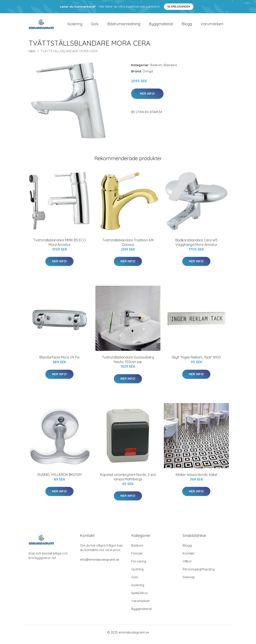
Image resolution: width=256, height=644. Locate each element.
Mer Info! (147, 98)
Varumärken (212, 26)
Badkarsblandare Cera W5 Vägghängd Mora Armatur (196, 247)
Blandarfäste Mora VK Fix (59, 362)
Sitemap (189, 581)
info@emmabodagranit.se (100, 564)
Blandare (170, 69)
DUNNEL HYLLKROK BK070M (59, 479)
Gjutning (137, 573)
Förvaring (139, 566)
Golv (95, 26)
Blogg (187, 26)
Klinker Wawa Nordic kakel (196, 479)
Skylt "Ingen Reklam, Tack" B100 (196, 362)
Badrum (156, 69)
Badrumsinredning (124, 26)
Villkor (187, 566)
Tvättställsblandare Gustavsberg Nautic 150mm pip (128, 364)
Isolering (75, 26)
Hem (32, 55)
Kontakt (189, 558)
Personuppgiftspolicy (199, 573)
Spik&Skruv (140, 597)
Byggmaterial (161, 26)
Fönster (137, 558)
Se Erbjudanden (179, 7)
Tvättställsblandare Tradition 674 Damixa (128, 247)
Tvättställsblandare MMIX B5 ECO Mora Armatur (60, 247)
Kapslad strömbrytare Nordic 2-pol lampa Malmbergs (128, 481)
